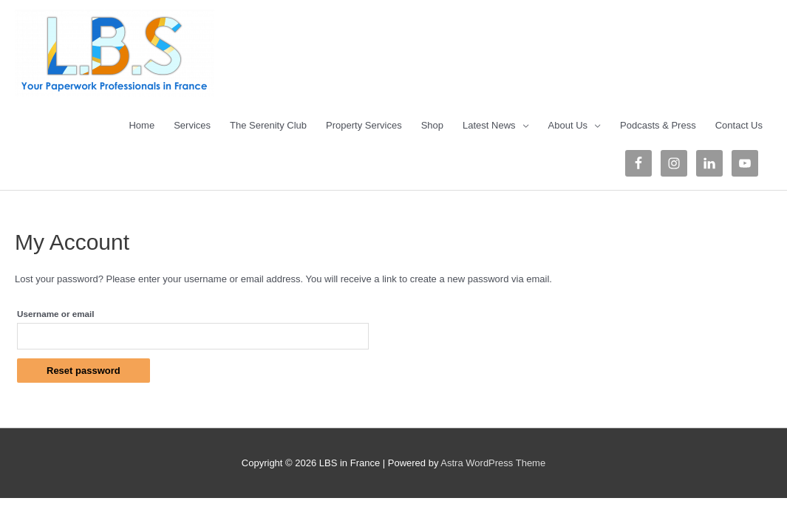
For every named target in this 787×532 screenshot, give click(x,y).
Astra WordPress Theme (493, 463)
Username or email (56, 314)
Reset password (84, 371)
